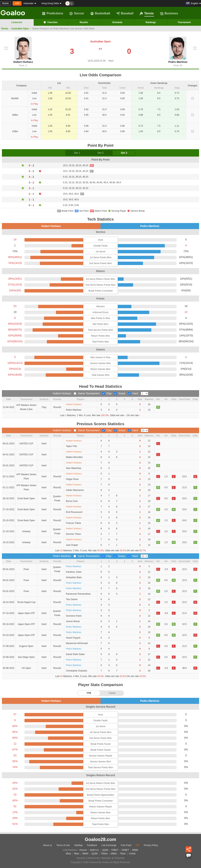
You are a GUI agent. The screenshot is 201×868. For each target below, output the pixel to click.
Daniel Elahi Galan (75, 654)
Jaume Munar (73, 621)
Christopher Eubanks (77, 671)
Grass (120, 393)
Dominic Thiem (74, 534)
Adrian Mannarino (75, 490)
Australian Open (20, 29)
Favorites (50, 22)
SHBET (125, 850)
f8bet (77, 854)
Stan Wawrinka (74, 468)
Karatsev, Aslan (74, 572)
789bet (104, 854)
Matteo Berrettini (74, 457)
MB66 (135, 850)
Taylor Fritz (72, 446)
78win (123, 854)
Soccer (77, 13)
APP (17, 3)
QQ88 (105, 850)
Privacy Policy (151, 845)
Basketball (100, 13)
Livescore (17, 22)
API (138, 845)
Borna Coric (72, 501)
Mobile (5, 3)
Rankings (151, 22)
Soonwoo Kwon (74, 616)
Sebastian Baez (74, 577)
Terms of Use (63, 845)
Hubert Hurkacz (23, 50)
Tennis (147, 13)
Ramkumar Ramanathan (78, 594)
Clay (107, 393)
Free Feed (126, 845)
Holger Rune (72, 479)
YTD (89, 693)
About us (48, 845)
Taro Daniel (72, 599)
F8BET (115, 850)
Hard (133, 393)
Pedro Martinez (178, 50)
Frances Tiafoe (73, 523)
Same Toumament (87, 393)
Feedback (92, 845)
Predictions (53, 13)
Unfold (132, 854)
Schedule (117, 22)
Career (112, 693)
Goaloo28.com (100, 839)
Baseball (125, 13)
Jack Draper (72, 545)
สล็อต (68, 854)
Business (169, 13)
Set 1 (77, 153)
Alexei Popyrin (73, 638)
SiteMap (79, 845)
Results (84, 22)
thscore (83, 850)
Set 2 (101, 153)
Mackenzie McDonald (77, 643)
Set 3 (124, 153)
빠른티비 (94, 850)
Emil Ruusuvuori (74, 512)
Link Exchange (109, 845)
